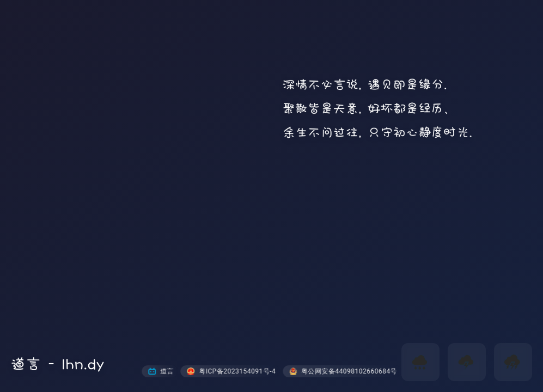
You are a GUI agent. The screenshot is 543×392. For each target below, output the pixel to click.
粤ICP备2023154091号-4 (231, 371)
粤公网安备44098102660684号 (343, 371)
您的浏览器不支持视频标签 (271, 196)
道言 (161, 371)
